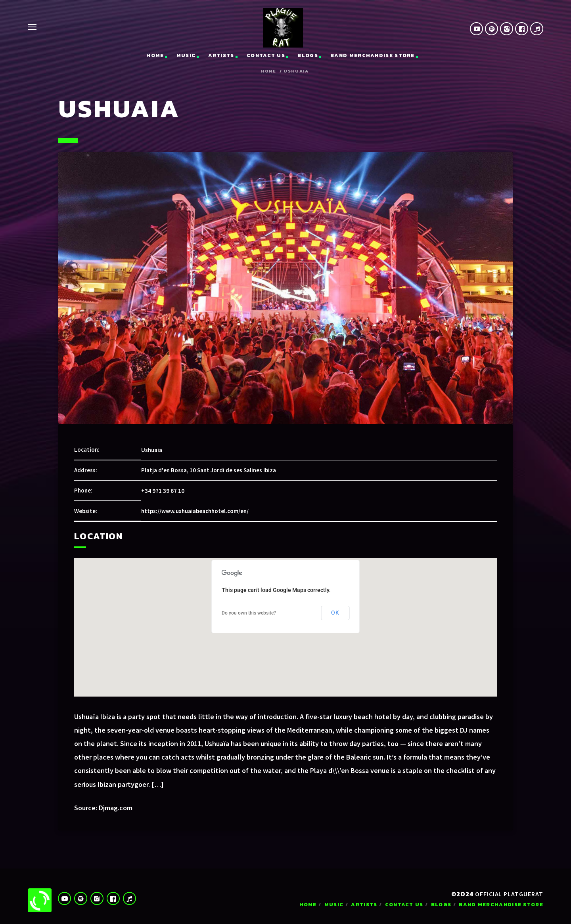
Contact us (266, 55)
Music (186, 55)
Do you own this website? (249, 613)
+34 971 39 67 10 (163, 491)
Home (155, 55)
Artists (221, 55)
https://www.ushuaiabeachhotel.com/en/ (195, 511)
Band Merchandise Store (373, 55)
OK (335, 613)
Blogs (308, 55)
